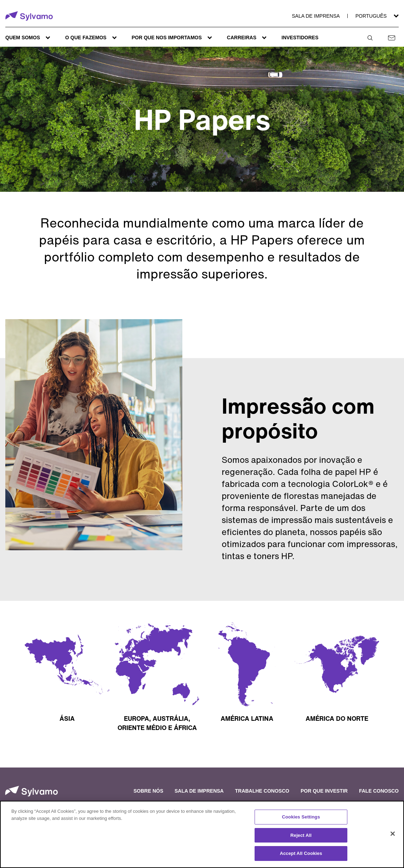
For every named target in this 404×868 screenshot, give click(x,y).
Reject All (301, 835)
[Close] (393, 834)
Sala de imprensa (316, 16)
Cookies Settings (301, 817)
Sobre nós (148, 791)
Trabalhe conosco (262, 791)
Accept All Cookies (301, 853)
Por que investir (324, 791)
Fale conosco (379, 791)
